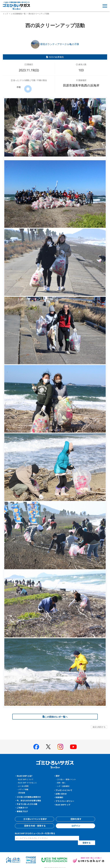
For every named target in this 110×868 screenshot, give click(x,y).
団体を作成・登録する (35, 826)
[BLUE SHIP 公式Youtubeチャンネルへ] (73, 747)
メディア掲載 (24, 789)
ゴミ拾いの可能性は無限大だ (30, 797)
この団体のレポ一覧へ (55, 717)
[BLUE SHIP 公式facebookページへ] (36, 747)
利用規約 (60, 797)
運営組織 (22, 793)
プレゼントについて (65, 790)
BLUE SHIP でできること (28, 783)
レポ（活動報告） (64, 786)
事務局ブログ (23, 811)
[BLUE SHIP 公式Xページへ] (48, 747)
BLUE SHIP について (27, 779)
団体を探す (75, 819)
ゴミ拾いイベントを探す (35, 819)
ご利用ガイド (23, 808)
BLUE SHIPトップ (64, 805)
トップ (5, 14)
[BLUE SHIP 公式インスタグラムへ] (60, 747)
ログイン (75, 826)
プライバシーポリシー (66, 801)
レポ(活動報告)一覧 (18, 14)
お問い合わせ (62, 794)
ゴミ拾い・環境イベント (67, 779)
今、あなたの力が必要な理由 (30, 800)
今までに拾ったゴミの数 (28, 804)
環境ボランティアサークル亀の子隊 (55, 44)
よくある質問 (24, 786)
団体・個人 (62, 783)
